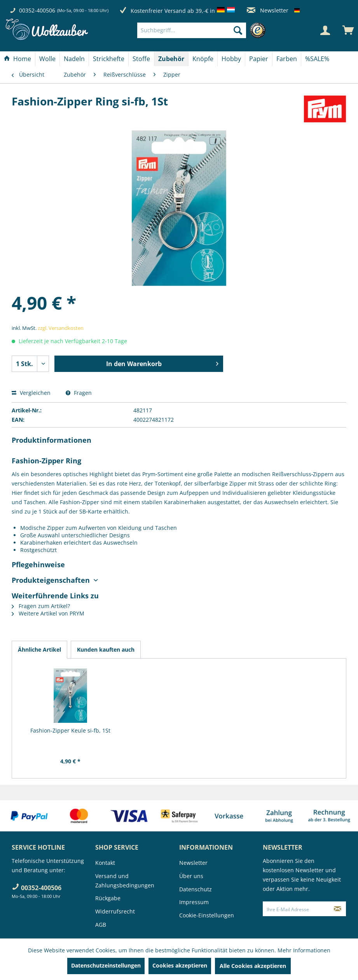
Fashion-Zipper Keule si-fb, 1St (70, 730)
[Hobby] (231, 59)
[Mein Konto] (325, 30)
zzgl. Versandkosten (61, 328)
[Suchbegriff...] (192, 30)
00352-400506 (37, 10)
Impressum (194, 902)
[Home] (17, 59)
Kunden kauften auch (106, 650)
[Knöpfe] (203, 59)
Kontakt (105, 863)
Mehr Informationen (304, 950)
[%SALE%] (317, 59)
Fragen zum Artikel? (41, 606)
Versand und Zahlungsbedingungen (125, 881)
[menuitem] (203, 30)
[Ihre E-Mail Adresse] (296, 909)
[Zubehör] (171, 59)
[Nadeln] (74, 59)
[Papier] (259, 59)
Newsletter (268, 10)
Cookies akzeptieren (180, 965)
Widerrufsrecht (115, 911)
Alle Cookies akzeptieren (253, 966)
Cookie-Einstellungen (207, 915)
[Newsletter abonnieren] (338, 909)
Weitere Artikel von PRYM (48, 613)
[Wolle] (47, 59)
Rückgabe (108, 898)
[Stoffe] (141, 59)
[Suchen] (238, 30)
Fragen (79, 393)
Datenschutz (196, 889)
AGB (101, 925)
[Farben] (287, 59)
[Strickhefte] (109, 59)
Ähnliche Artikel (39, 650)
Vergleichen (31, 393)
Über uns (191, 876)
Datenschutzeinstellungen (106, 965)
